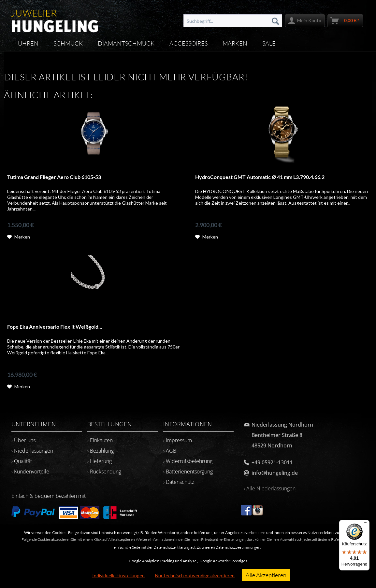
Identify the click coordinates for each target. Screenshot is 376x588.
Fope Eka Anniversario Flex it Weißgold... (55, 327)
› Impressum (178, 440)
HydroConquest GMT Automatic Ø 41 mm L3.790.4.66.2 (260, 177)
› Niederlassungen (32, 451)
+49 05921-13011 (272, 462)
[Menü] (366, 524)
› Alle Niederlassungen (270, 488)
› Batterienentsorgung (188, 472)
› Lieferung (100, 461)
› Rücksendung (104, 472)
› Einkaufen (100, 440)
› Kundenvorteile (30, 472)
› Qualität (22, 461)
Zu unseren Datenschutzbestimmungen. (229, 547)
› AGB (170, 451)
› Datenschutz (179, 482)
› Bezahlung (101, 451)
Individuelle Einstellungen (118, 575)
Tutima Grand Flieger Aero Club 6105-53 (54, 177)
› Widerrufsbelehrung (188, 461)
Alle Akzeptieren (266, 575)
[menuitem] (233, 21)
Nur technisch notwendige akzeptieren (195, 575)
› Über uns (23, 440)
